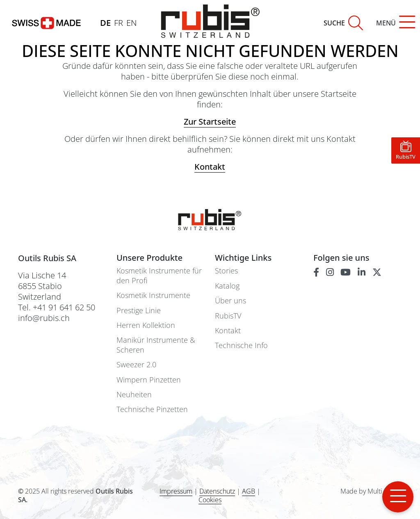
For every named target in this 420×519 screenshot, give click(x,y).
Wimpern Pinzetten (149, 380)
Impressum (176, 491)
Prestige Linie (139, 311)
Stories (226, 271)
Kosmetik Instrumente (153, 295)
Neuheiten (134, 395)
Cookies (210, 500)
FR (119, 23)
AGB (249, 491)
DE (105, 23)
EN (131, 23)
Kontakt (228, 331)
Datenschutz (217, 491)
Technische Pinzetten (152, 409)
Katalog (227, 286)
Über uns (231, 301)
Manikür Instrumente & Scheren (156, 345)
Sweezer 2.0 (136, 365)
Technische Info (241, 345)
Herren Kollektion (146, 325)
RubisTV (228, 316)
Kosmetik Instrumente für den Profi (159, 275)
